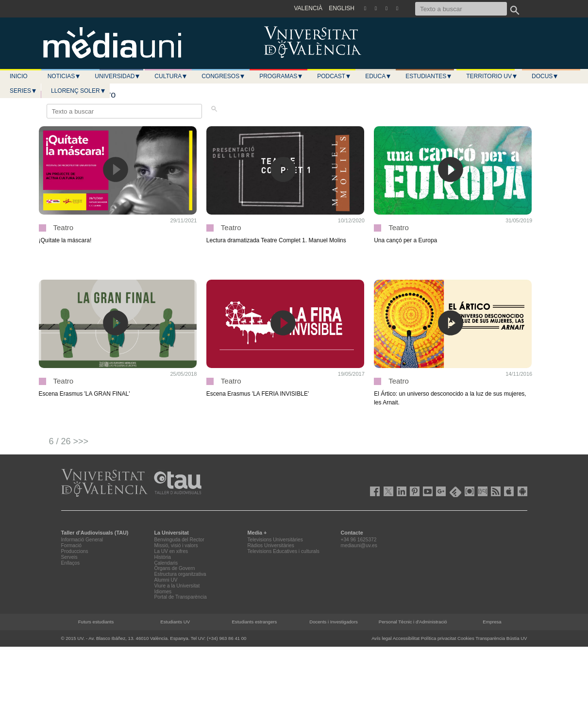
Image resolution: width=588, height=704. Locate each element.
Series (23, 91)
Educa (378, 76)
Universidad (118, 76)
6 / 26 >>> (69, 441)
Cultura (171, 76)
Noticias (64, 76)
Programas (281, 76)
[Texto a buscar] (461, 9)
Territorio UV (492, 76)
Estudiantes (429, 76)
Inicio (19, 76)
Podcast (334, 76)
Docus (545, 76)
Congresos (223, 76)
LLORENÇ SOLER (78, 91)
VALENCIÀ (308, 8)
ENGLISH (342, 8)
